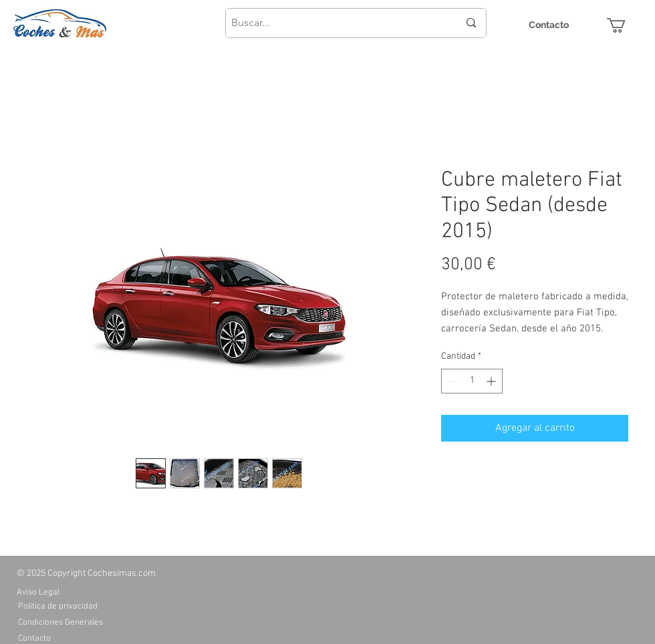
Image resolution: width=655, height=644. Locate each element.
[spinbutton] (472, 381)
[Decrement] (451, 381)
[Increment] (492, 381)
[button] (625, 25)
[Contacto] (549, 25)
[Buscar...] (335, 23)
